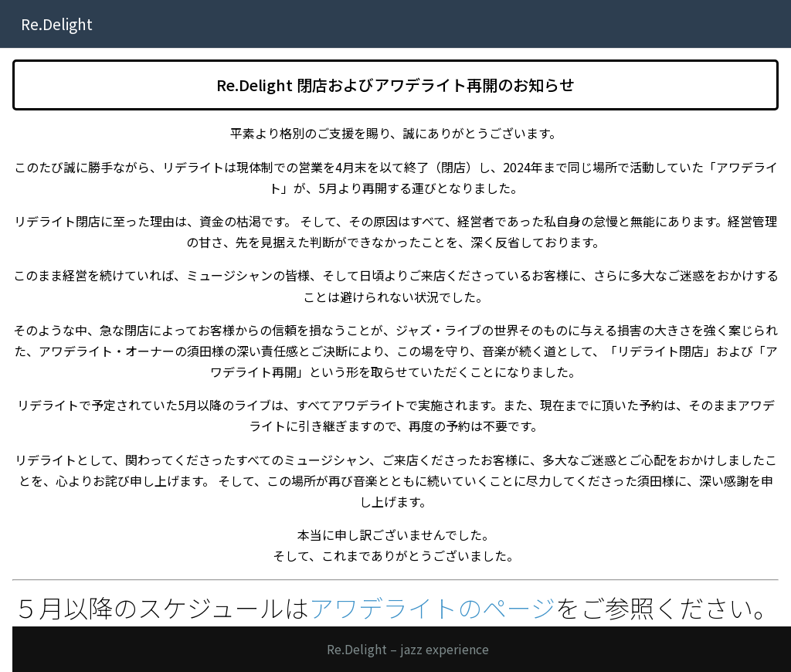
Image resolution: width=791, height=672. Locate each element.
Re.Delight (57, 24)
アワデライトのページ (432, 607)
